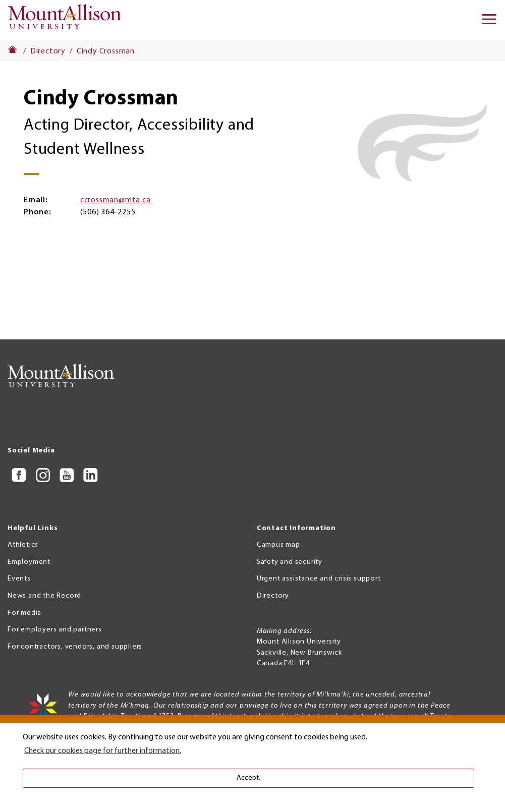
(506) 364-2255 (108, 212)
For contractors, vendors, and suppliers (75, 647)
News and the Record (44, 596)
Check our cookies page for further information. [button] (103, 751)
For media (24, 613)
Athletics (23, 545)
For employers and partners (55, 630)
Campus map (278, 545)
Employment (29, 562)
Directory (48, 51)
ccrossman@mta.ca (116, 200)
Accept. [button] (248, 778)
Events (19, 579)
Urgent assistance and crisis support (319, 579)
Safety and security (290, 562)
